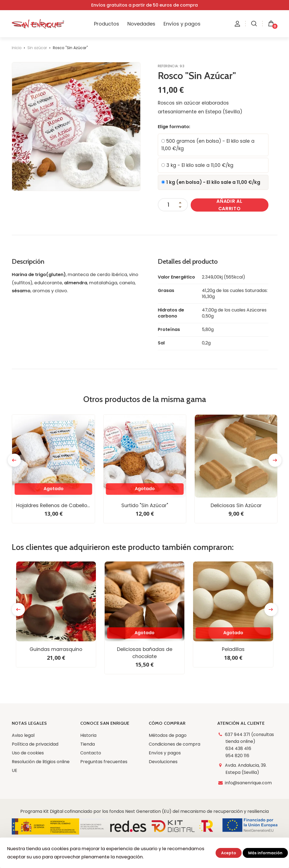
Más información (265, 853)
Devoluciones (163, 762)
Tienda (88, 744)
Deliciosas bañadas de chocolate (145, 653)
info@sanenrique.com (249, 783)
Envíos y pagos (165, 753)
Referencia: (169, 66)
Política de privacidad (35, 744)
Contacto (91, 753)
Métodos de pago (168, 735)
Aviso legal (23, 735)
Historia (88, 735)
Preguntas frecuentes (104, 762)
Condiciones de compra (174, 744)
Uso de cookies (28, 753)
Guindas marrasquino (56, 649)
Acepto (229, 853)
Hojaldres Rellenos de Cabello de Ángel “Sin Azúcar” (55, 505)
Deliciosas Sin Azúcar (236, 505)
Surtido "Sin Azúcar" (145, 505)
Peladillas (233, 649)
